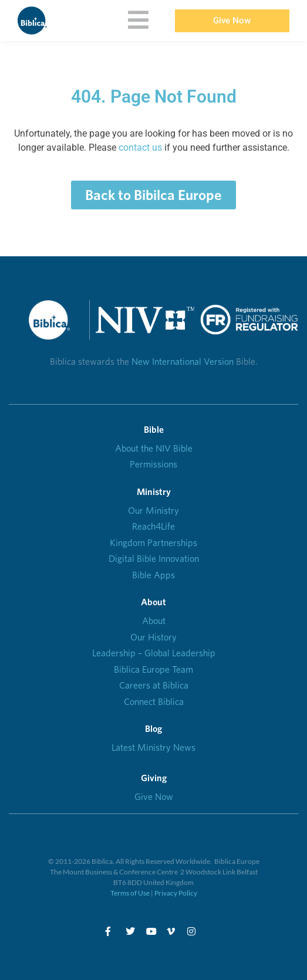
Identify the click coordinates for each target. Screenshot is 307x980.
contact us (140, 147)
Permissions (153, 464)
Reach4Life (153, 526)
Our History (153, 637)
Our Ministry (153, 511)
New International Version (183, 362)
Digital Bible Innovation (154, 559)
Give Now (154, 797)
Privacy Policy (176, 893)
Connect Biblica (154, 702)
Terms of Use (130, 893)
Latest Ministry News (153, 747)
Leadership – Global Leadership (154, 653)
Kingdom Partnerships (153, 543)
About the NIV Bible (154, 448)
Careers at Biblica (154, 685)
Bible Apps (153, 575)
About (154, 621)
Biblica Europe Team (153, 669)
